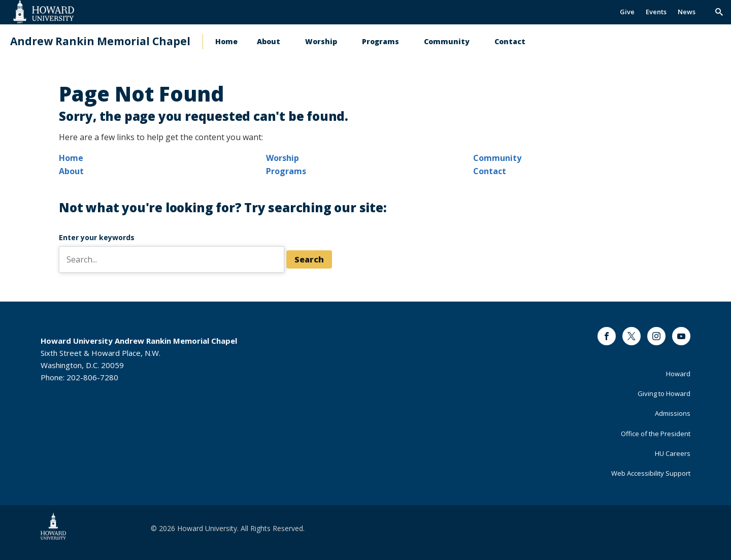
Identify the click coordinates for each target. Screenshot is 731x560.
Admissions (673, 413)
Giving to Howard (664, 393)
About (269, 41)
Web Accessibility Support (651, 473)
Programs (380, 41)
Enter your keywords (97, 237)
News (687, 12)
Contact (510, 41)
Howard (678, 374)
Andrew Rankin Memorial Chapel (100, 41)
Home (226, 41)
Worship (321, 41)
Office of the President (656, 434)
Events (656, 12)
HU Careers (673, 453)
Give (627, 12)
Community (447, 41)
